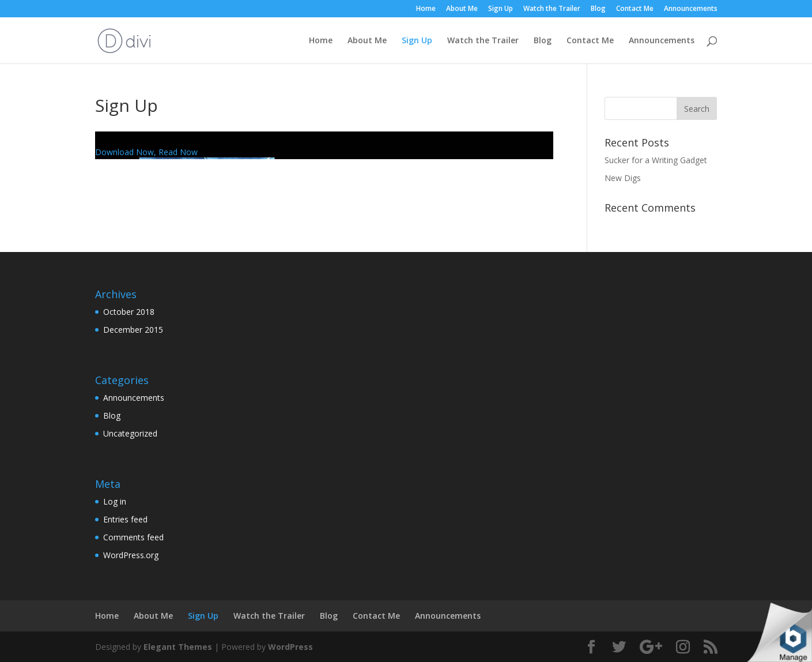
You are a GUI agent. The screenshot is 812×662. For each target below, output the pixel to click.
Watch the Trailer (552, 9)
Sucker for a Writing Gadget (656, 160)
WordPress (290, 647)
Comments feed (133, 537)
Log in (115, 501)
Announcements (691, 9)
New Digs (623, 178)
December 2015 (133, 330)
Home (426, 9)
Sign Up (501, 9)
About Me (462, 9)
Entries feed (125, 519)
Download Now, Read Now (146, 152)
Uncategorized (130, 433)
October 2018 (129, 312)
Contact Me (635, 9)
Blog (598, 9)
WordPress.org (131, 555)
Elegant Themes (178, 647)
